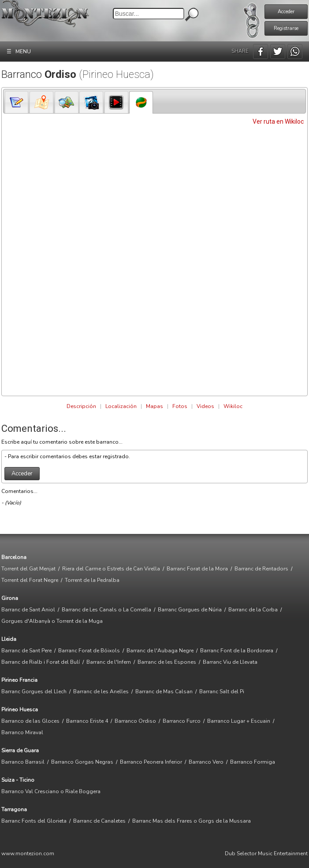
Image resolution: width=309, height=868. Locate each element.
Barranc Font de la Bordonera (237, 651)
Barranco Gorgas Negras (82, 762)
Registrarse (286, 28)
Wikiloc (233, 406)
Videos (205, 406)
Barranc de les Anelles (101, 691)
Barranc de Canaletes (99, 821)
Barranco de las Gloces (30, 721)
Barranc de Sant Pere (26, 651)
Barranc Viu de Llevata (230, 662)
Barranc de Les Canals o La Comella (106, 610)
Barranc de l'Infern (109, 662)
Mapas (154, 406)
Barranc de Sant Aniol (28, 610)
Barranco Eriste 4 (87, 721)
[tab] (17, 102)
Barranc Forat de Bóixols (89, 651)
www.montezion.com (28, 853)
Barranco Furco (182, 721)
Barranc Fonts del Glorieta (34, 821)
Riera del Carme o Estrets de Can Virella (111, 569)
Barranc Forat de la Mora (197, 569)
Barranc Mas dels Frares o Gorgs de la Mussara (192, 821)
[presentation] (17, 102)
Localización (121, 406)
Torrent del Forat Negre (30, 580)
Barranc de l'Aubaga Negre (160, 651)
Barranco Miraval (22, 732)
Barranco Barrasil (23, 762)
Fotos (180, 406)
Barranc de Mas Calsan (164, 691)
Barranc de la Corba (253, 610)
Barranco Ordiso (135, 721)
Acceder (286, 12)
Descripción (81, 406)
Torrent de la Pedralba (92, 580)
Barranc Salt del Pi (222, 691)
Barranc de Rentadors (261, 569)
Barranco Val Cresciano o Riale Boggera (51, 791)
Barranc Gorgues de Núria (190, 610)
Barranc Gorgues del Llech (34, 691)
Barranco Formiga (253, 762)
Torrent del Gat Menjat (28, 569)
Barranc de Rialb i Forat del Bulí (41, 662)
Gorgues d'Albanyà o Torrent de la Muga (52, 621)
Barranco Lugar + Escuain (239, 721)
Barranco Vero (206, 762)
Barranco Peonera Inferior (151, 762)
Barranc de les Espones (167, 662)
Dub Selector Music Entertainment (266, 853)
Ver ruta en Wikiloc (278, 121)
